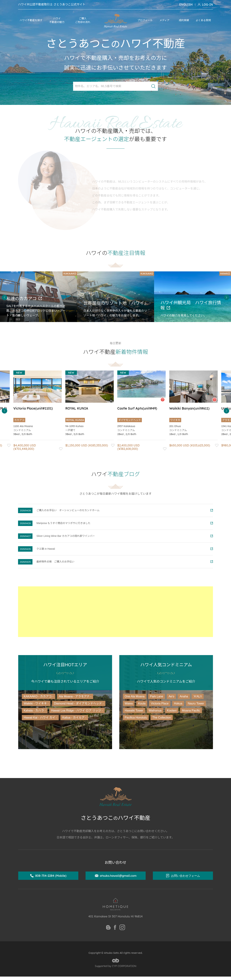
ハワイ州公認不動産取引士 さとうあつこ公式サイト (52, 4)
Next (226, 297)
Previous (5, 297)
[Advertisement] (115, 612)
